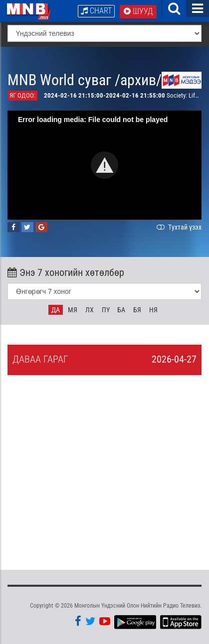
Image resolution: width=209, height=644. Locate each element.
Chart (96, 11)
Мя (73, 310)
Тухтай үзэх (178, 227)
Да (56, 310)
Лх (90, 310)
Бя (137, 310)
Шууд (138, 11)
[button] (104, 165)
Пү (106, 310)
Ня (153, 310)
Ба (121, 310)
